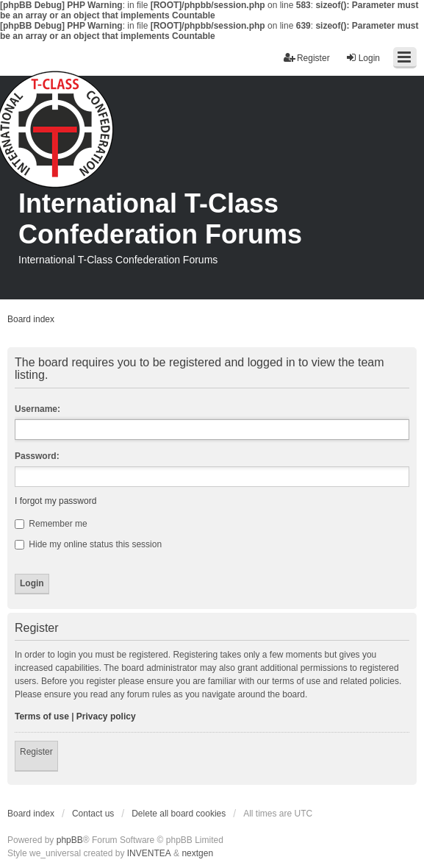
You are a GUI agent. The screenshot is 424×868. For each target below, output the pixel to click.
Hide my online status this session (88, 544)
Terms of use (42, 716)
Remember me (51, 524)
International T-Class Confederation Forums (160, 219)
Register (36, 752)
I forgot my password (55, 501)
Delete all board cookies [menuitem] (179, 814)
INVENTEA (149, 853)
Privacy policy (106, 716)
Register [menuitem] (307, 58)
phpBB (70, 840)
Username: (37, 409)
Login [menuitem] (363, 58)
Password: (37, 456)
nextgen (197, 853)
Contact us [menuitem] (93, 814)
